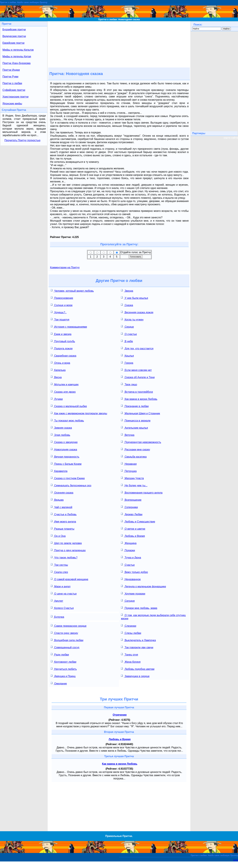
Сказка (127, 305)
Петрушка (129, 471)
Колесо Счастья (62, 608)
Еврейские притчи (13, 43)
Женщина (129, 543)
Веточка (128, 435)
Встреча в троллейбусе (137, 392)
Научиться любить (64, 669)
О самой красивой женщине (69, 579)
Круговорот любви (63, 662)
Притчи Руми (10, 77)
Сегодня (128, 601)
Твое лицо (129, 384)
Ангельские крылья (134, 427)
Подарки (128, 550)
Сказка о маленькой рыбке (69, 406)
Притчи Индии (11, 70)
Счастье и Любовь (64, 514)
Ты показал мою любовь (67, 420)
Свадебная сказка (63, 355)
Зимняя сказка (61, 427)
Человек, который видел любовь (72, 291)
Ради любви (60, 654)
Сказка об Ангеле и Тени (138, 377)
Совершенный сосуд (65, 647)
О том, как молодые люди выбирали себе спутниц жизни (153, 617)
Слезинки (129, 626)
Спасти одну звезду (64, 633)
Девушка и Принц (63, 676)
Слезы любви (131, 633)
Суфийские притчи (14, 90)
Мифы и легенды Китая (17, 56)
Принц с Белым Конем (66, 464)
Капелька (58, 370)
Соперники (129, 507)
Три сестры (59, 565)
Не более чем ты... (134, 485)
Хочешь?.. (59, 312)
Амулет (57, 601)
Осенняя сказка (62, 492)
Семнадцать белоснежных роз (71, 485)
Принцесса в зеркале (136, 420)
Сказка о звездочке (64, 442)
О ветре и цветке (133, 528)
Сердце (127, 326)
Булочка (57, 617)
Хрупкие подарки (133, 593)
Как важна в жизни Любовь (139, 399)
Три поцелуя (60, 319)
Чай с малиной (62, 507)
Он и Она (58, 536)
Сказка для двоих (63, 392)
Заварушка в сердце (135, 676)
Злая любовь (60, 435)
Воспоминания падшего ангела (142, 492)
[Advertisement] (119, 44)
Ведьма (57, 500)
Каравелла (59, 471)
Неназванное (131, 579)
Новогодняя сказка (64, 449)
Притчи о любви (12, 83)
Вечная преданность (65, 456)
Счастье (128, 565)
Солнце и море (62, 305)
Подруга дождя (62, 348)
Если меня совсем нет (136, 370)
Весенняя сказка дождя (137, 312)
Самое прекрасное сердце (69, 626)
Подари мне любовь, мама (139, 608)
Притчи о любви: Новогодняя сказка (119, 19)
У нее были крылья (134, 298)
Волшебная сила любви (67, 640)
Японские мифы (12, 104)
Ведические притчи (14, 36)
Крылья (127, 355)
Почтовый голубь (63, 341)
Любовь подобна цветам (138, 669)
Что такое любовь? (64, 557)
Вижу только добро (134, 572)
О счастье (129, 334)
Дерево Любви (132, 514)
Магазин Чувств (132, 478)
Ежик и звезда (61, 334)
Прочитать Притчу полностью (22, 140)
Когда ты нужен (132, 319)
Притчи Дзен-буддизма (16, 63)
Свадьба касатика (134, 456)
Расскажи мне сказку (135, 449)
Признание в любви (135, 406)
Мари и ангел (61, 586)
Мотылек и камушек (65, 384)
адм (236, 860)
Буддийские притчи (14, 29)
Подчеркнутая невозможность (141, 442)
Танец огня (129, 654)
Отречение (120, 715)
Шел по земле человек (66, 543)
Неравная (129, 464)
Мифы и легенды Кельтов (18, 50)
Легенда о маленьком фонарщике (143, 586)
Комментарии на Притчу (65, 267)
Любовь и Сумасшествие (138, 521)
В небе (127, 341)
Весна (56, 377)
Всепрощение (131, 500)
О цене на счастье (64, 593)
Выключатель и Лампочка (138, 640)
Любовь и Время (133, 536)
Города (127, 363)
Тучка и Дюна (131, 557)
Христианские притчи (15, 97)
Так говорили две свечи (137, 647)
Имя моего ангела (63, 521)
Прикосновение (62, 298)
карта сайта (231, 138)
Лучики (57, 399)
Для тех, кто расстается (137, 348)
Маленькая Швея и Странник (140, 413)
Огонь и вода (60, 363)
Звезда (127, 291)
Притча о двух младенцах (68, 550)
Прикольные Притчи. (119, 836)
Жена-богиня (131, 662)
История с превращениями (69, 326)
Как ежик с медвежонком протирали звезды (79, 413)
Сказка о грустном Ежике (68, 478)
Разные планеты (62, 528)
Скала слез (59, 572)
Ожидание (59, 683)
